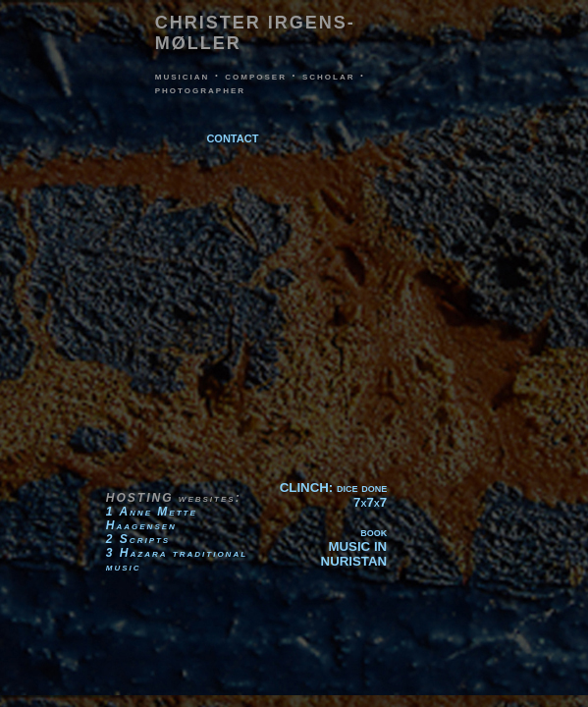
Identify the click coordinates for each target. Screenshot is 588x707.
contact (232, 137)
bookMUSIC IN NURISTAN (354, 546)
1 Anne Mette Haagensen (152, 518)
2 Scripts (138, 539)
